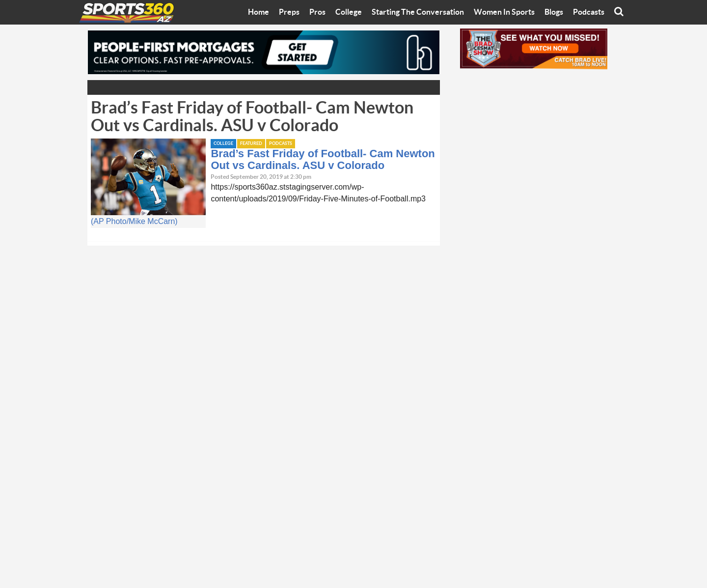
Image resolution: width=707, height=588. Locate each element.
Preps (289, 12)
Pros (317, 12)
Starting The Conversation (418, 12)
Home (258, 12)
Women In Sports (504, 12)
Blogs (554, 12)
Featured (251, 144)
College (349, 12)
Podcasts (589, 12)
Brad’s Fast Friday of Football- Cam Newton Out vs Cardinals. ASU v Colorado (323, 159)
